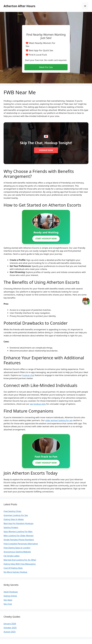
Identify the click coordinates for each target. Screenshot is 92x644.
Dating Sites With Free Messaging (20, 564)
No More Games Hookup (15, 572)
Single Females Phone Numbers (19, 540)
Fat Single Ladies (12, 556)
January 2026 (10, 624)
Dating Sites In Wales (14, 519)
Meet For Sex (46, 67)
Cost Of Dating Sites (13, 568)
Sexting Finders (11, 527)
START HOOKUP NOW (46, 239)
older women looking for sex (59, 420)
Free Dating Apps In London (17, 548)
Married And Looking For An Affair (20, 560)
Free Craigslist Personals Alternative (21, 544)
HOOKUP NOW (46, 150)
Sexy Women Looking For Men (18, 531)
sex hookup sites (38, 404)
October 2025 (10, 628)
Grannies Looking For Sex (16, 515)
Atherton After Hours (19, 6)
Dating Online (10, 596)
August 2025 (10, 632)
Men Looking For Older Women (19, 536)
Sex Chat (8, 604)
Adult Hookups (11, 592)
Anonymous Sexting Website (17, 552)
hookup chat (28, 375)
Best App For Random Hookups (19, 523)
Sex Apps (8, 600)
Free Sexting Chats (12, 511)
